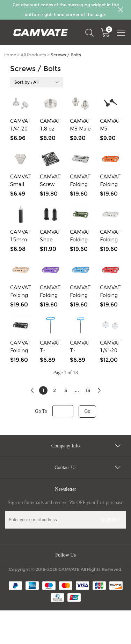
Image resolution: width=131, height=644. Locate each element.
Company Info (65, 446)
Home (10, 55)
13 (88, 390)
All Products (33, 55)
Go (87, 411)
